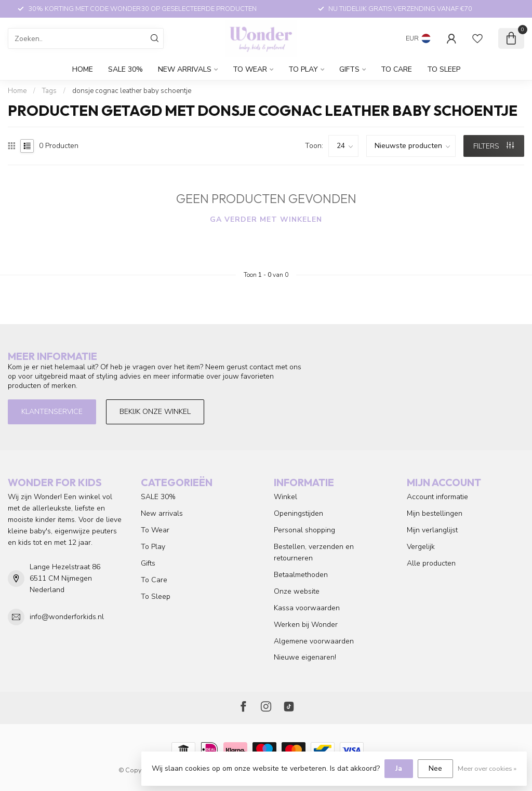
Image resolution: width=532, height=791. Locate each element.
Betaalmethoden (301, 575)
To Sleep (444, 69)
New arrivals (185, 69)
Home (83, 69)
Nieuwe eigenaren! (305, 657)
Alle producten (431, 563)
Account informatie (437, 497)
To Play (303, 69)
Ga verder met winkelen (266, 219)
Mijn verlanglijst (432, 530)
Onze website (297, 591)
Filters (494, 146)
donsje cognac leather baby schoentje (132, 91)
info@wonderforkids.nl (67, 617)
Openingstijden (298, 513)
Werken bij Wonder (306, 625)
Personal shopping (304, 530)
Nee (435, 768)
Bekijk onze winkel (155, 412)
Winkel (285, 497)
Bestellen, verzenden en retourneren (314, 552)
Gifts (349, 69)
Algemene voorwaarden (314, 641)
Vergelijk (421, 547)
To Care (396, 69)
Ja (399, 768)
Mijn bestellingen (435, 513)
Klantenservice (52, 412)
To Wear (250, 69)
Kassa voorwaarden (307, 608)
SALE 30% (125, 69)
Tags (49, 91)
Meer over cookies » (487, 768)
